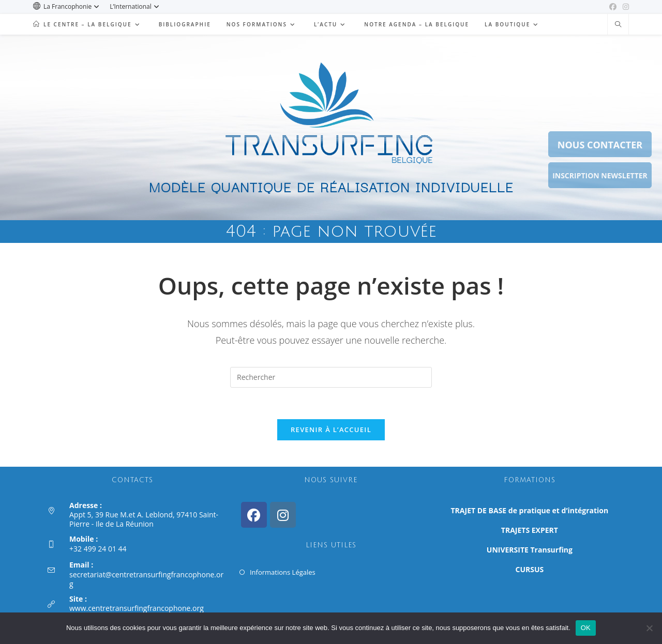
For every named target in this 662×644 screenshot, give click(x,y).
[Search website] (618, 25)
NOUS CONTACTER (600, 145)
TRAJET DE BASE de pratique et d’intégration (530, 510)
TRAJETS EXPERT (530, 530)
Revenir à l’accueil (331, 430)
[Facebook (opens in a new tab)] (613, 7)
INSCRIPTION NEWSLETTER (600, 175)
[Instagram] (283, 515)
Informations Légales (283, 572)
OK (586, 628)
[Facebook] (254, 515)
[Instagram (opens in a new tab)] (624, 7)
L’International (136, 6)
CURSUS (530, 569)
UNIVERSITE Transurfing (530, 550)
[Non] (649, 628)
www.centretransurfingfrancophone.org (137, 608)
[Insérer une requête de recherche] (331, 377)
